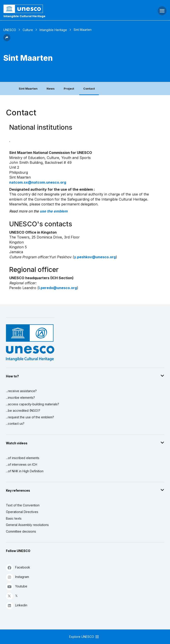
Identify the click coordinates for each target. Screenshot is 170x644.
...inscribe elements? (20, 398)
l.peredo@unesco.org (58, 288)
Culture (28, 30)
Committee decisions (21, 531)
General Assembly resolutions (27, 525)
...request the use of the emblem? (30, 417)
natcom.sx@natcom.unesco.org (38, 182)
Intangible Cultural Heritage (24, 16)
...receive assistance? (21, 391)
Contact (89, 89)
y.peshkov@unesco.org (95, 257)
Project (69, 89)
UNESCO (10, 30)
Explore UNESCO (84, 637)
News (51, 89)
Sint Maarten (28, 89)
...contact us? (15, 423)
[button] (7, 40)
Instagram (17, 577)
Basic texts (14, 518)
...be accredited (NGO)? (23, 411)
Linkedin (17, 605)
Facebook (18, 567)
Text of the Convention (23, 505)
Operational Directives (22, 512)
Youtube (17, 586)
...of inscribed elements (23, 458)
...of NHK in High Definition (25, 471)
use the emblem (54, 211)
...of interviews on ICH (22, 464)
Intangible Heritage (53, 30)
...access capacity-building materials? (33, 404)
